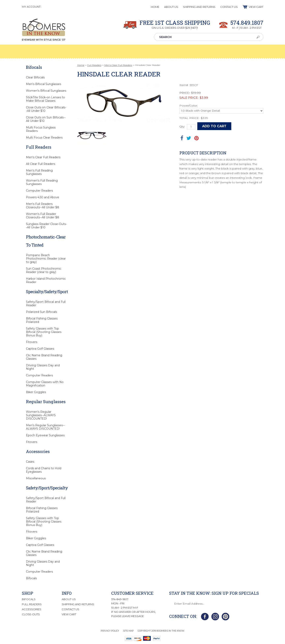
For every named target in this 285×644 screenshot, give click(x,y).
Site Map (128, 631)
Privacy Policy (110, 631)
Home (81, 65)
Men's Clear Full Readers (118, 65)
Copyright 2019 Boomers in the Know (161, 631)
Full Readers (94, 65)
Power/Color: (189, 106)
